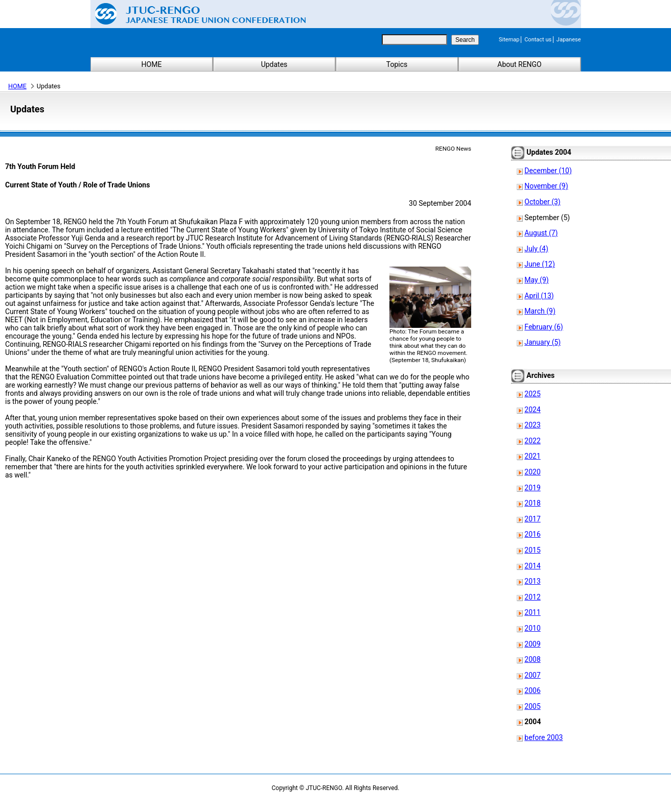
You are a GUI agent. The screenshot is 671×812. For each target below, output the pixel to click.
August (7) (541, 233)
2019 (532, 488)
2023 (532, 425)
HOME (152, 64)
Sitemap (509, 40)
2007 (532, 675)
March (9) (540, 311)
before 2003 (543, 737)
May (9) (536, 280)
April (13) (539, 296)
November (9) (546, 186)
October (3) (542, 202)
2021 (532, 456)
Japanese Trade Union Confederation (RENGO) (193, 14)
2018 (532, 503)
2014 (532, 566)
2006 (532, 690)
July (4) (536, 249)
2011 (532, 612)
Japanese (569, 40)
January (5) (542, 342)
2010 (532, 628)
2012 (532, 597)
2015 (532, 550)
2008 (532, 659)
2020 (532, 472)
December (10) (548, 171)
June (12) (539, 264)
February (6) (543, 327)
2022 (532, 441)
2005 (532, 706)
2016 (532, 534)
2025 (532, 394)
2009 (532, 644)
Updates (274, 64)
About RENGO (519, 64)
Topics (397, 64)
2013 (532, 581)
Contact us (538, 40)
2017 (532, 519)
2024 (532, 410)
